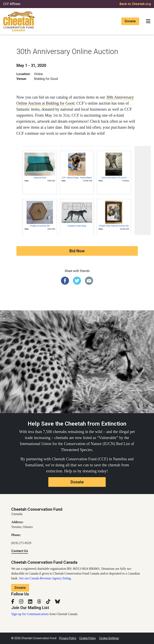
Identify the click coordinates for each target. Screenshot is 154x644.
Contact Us (20, 551)
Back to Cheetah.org (135, 4)
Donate (130, 21)
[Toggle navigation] (148, 21)
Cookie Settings (109, 638)
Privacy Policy (68, 638)
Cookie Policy (88, 638)
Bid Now (77, 251)
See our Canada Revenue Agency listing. (45, 578)
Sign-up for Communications (30, 614)
